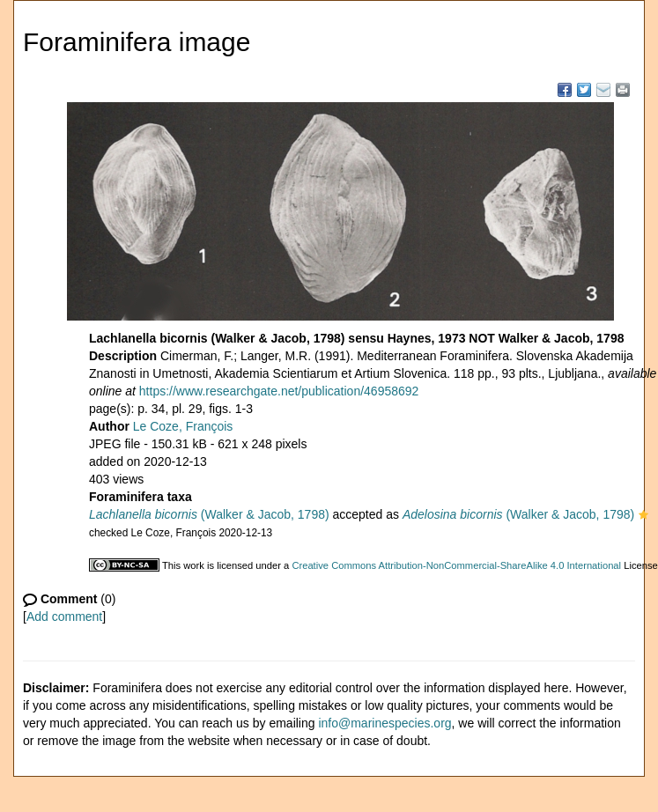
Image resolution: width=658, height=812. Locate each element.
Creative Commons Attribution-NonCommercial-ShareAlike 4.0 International (456, 565)
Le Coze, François (183, 426)
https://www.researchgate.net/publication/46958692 (279, 391)
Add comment (64, 616)
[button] (643, 516)
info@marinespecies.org (384, 723)
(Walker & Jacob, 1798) (209, 514)
